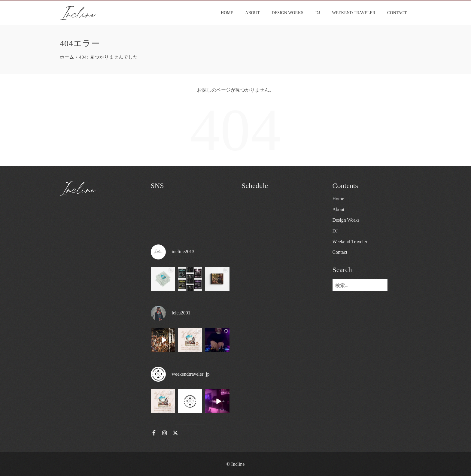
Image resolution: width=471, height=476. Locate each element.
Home (227, 13)
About (252, 13)
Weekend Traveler (354, 13)
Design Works (288, 13)
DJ (318, 13)
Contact (397, 13)
